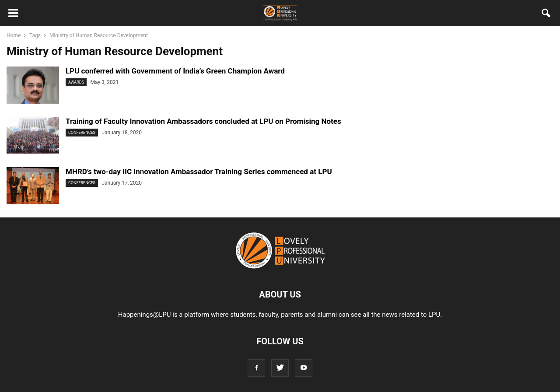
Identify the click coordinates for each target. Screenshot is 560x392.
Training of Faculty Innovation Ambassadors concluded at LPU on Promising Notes (203, 121)
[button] (546, 15)
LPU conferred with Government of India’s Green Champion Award (175, 71)
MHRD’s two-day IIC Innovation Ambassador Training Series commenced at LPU (199, 171)
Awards (76, 82)
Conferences (82, 133)
